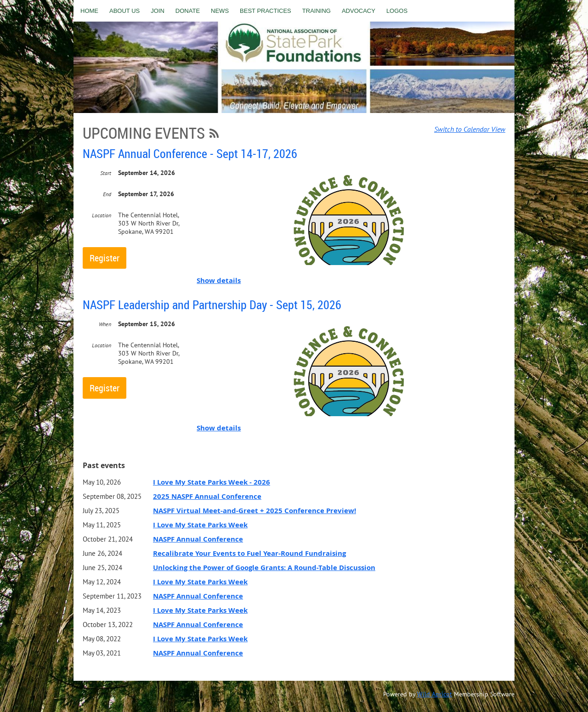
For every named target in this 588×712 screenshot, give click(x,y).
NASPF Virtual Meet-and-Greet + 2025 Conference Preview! (254, 511)
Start (106, 173)
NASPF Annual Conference (198, 539)
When (105, 324)
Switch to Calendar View (470, 129)
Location (102, 215)
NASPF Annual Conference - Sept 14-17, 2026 (190, 154)
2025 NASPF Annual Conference (207, 496)
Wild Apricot (435, 694)
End (107, 194)
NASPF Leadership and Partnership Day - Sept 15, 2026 (212, 305)
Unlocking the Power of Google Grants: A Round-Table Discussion (264, 568)
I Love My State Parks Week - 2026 (212, 482)
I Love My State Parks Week (200, 525)
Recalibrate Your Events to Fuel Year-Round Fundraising (249, 553)
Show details (219, 280)
